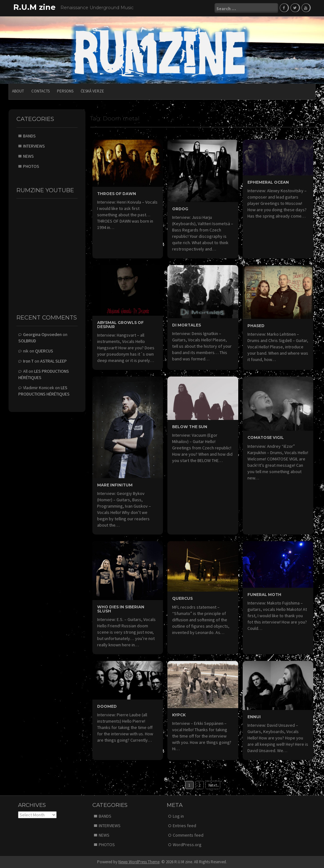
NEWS (28, 156)
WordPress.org (187, 845)
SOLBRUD (27, 341)
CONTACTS (40, 91)
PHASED (256, 326)
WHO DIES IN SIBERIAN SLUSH (121, 609)
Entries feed (184, 826)
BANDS (29, 136)
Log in (178, 816)
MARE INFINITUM (115, 485)
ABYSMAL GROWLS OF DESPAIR (120, 325)
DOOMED (107, 706)
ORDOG (180, 209)
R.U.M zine (34, 7)
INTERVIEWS (34, 146)
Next (213, 785)
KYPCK (179, 715)
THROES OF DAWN (117, 194)
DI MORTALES (187, 325)
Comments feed (188, 835)
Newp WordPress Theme (139, 862)
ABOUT (18, 91)
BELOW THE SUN (190, 427)
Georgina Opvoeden (42, 334)
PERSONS (65, 91)
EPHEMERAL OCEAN (268, 182)
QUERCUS (182, 598)
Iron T (28, 361)
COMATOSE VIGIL (266, 437)
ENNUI (254, 717)
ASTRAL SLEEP (53, 361)
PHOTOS (31, 166)
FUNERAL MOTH (264, 595)
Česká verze (92, 91)
